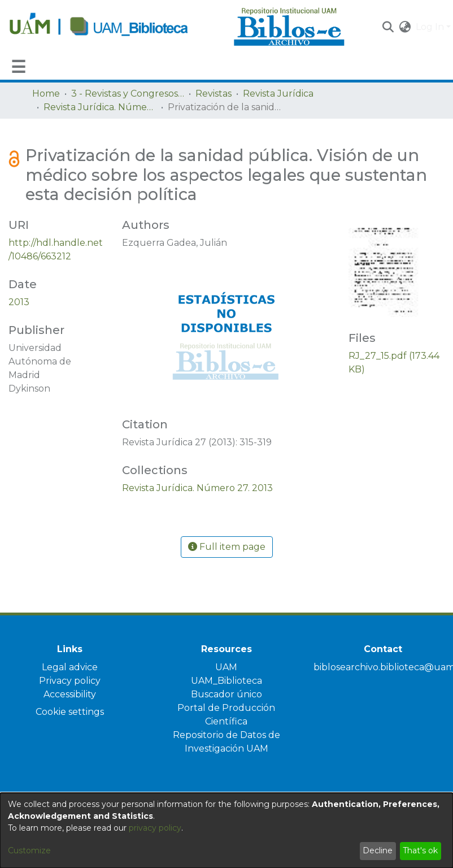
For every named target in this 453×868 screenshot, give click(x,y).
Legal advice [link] (70, 667)
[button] (388, 27)
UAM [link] (226, 667)
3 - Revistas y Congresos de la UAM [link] (128, 94)
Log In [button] (431, 27)
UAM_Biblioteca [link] (226, 681)
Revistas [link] (214, 94)
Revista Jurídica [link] (278, 94)
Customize (29, 850)
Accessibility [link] (70, 694)
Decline (378, 850)
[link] (197, 488)
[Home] (115, 27)
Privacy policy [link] (70, 681)
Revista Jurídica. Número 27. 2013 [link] (100, 107)
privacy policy (155, 828)
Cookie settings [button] (70, 712)
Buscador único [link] (226, 694)
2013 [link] (19, 302)
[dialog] (226, 830)
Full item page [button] (227, 547)
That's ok (420, 850)
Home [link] (46, 94)
